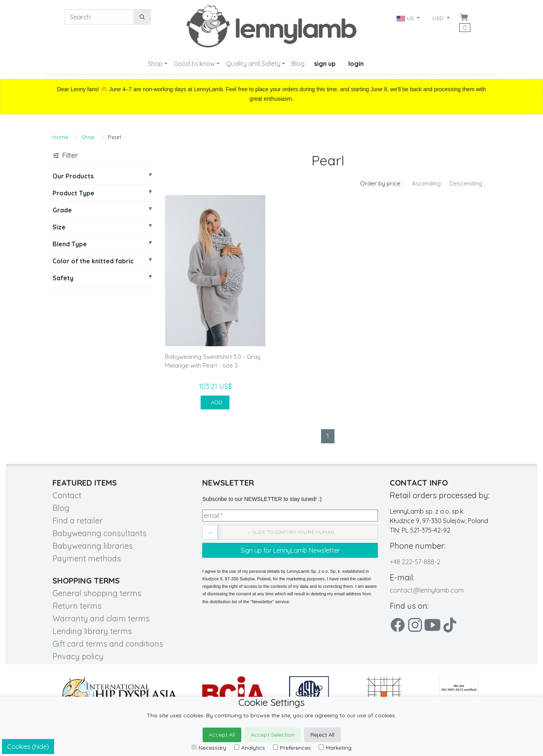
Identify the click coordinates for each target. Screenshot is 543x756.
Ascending (426, 183)
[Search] (100, 17)
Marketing (335, 748)
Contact (67, 495)
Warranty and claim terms (101, 618)
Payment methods (87, 558)
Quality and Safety (253, 64)
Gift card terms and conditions (108, 644)
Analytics (250, 748)
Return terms (77, 606)
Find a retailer (78, 521)
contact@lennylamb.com (427, 590)
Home (60, 137)
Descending (466, 183)
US (406, 18)
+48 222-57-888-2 (415, 562)
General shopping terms (97, 593)
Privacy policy (78, 656)
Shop (155, 64)
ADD (215, 402)
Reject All (322, 735)
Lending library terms (92, 631)
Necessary (209, 748)
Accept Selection (273, 735)
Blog (298, 64)
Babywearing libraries (93, 546)
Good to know (194, 64)
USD (439, 18)
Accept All (222, 735)
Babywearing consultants (100, 533)
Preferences (292, 748)
